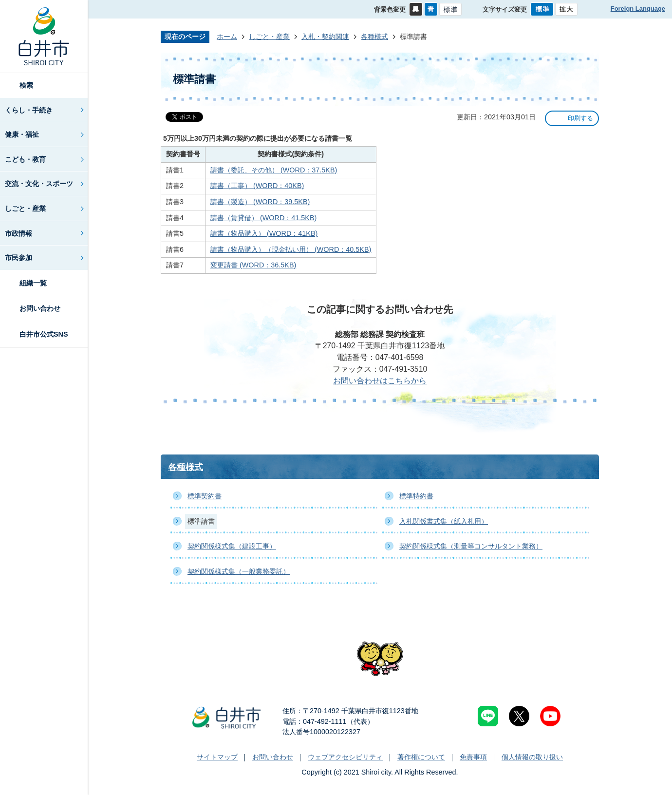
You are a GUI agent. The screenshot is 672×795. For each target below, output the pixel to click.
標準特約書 (416, 496)
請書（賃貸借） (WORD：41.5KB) (263, 218)
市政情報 (19, 233)
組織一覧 (33, 283)
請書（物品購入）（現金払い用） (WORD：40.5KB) (291, 249)
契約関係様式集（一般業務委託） (239, 571)
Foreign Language (638, 9)
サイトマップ (217, 757)
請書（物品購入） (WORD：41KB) (264, 233)
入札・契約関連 (325, 37)
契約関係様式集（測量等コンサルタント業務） (471, 546)
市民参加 (19, 258)
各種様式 (374, 37)
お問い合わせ (40, 308)
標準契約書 (205, 496)
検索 (26, 85)
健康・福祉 (22, 134)
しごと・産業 (25, 208)
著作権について (421, 757)
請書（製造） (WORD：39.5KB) (260, 202)
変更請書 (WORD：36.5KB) (253, 265)
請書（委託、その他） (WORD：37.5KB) (274, 170)
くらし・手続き (29, 110)
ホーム (227, 37)
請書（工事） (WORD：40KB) (257, 186)
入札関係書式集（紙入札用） (444, 521)
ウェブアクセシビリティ (345, 757)
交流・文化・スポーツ (39, 184)
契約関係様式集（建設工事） (232, 546)
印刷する (580, 118)
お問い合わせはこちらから (380, 381)
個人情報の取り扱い (532, 757)
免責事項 (473, 757)
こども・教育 (25, 159)
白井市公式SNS (44, 334)
